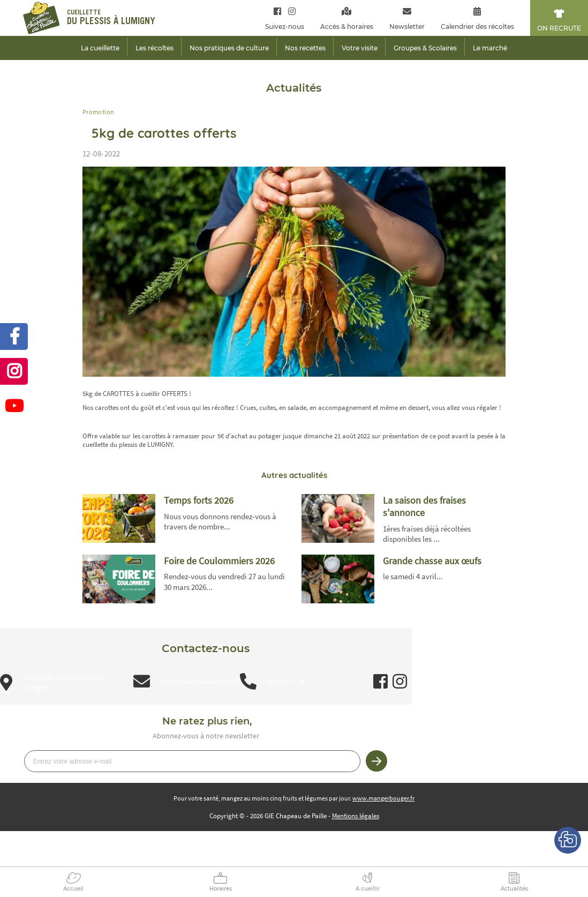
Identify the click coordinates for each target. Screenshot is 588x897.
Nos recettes (305, 48)
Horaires (221, 889)
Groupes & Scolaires (425, 48)
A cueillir (368, 889)
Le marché (490, 48)
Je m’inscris (376, 761)
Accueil (73, 889)
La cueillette (100, 48)
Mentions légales (356, 816)
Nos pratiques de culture (229, 48)
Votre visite (360, 48)
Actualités (514, 889)
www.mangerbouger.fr (383, 798)
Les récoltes (154, 48)
